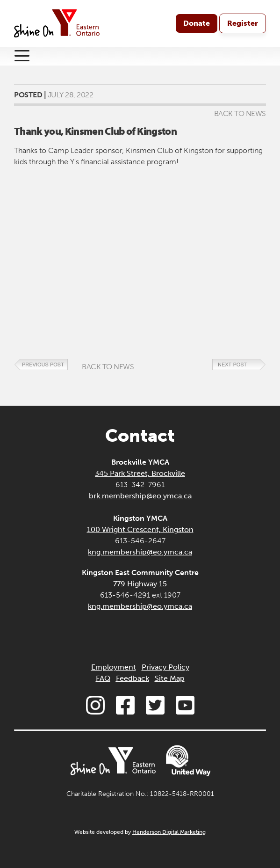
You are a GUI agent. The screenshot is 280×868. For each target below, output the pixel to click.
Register (243, 23)
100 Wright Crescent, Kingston (140, 529)
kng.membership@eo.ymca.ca (140, 552)
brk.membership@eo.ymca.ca (140, 496)
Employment (114, 667)
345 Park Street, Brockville (140, 473)
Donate (197, 23)
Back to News (240, 113)
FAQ (103, 678)
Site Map (170, 678)
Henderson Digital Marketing (169, 832)
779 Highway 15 (140, 584)
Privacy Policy (165, 667)
